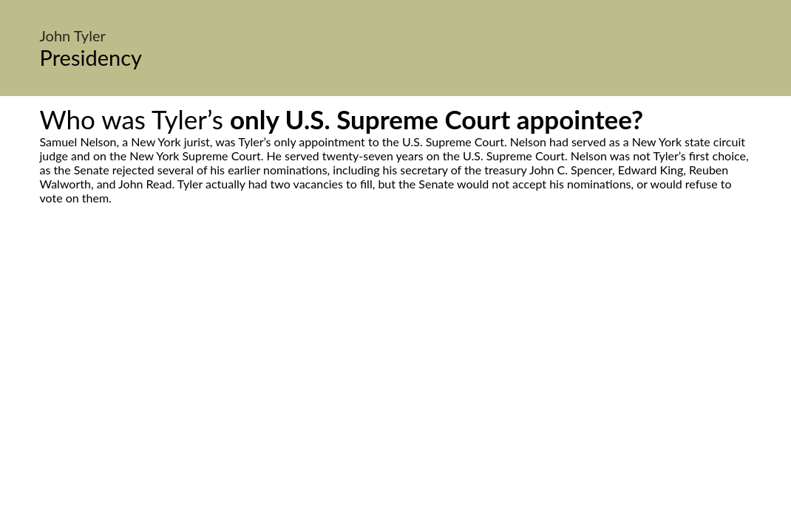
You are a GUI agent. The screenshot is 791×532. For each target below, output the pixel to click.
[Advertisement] (395, 344)
